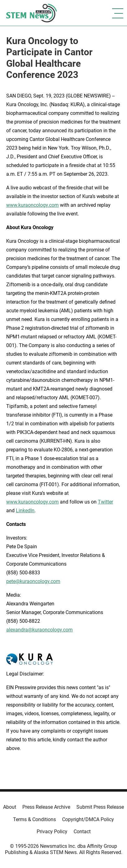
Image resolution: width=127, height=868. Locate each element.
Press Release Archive (46, 807)
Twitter (105, 502)
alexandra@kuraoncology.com (39, 630)
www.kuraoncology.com (32, 205)
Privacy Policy (52, 832)
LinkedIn (25, 511)
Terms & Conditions (34, 819)
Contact (82, 832)
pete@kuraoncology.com (33, 581)
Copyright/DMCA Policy (88, 819)
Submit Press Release (100, 807)
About (10, 807)
